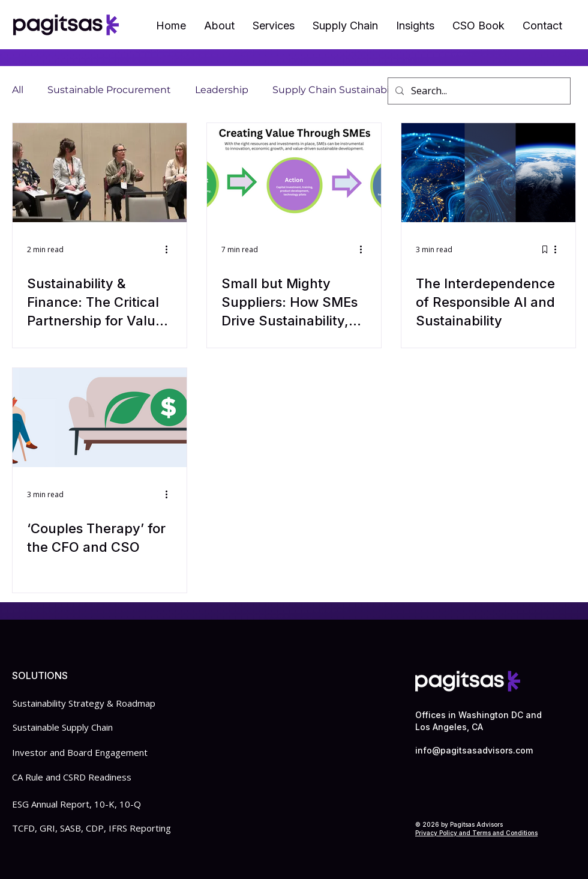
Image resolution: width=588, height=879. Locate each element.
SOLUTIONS (40, 675)
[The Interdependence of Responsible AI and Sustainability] (488, 173)
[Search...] (478, 91)
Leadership (222, 90)
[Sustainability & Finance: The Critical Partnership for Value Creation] (100, 173)
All (18, 90)
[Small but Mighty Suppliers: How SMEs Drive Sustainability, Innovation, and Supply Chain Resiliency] (294, 173)
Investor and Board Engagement (80, 752)
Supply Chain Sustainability (338, 90)
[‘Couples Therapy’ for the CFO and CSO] (100, 418)
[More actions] (170, 249)
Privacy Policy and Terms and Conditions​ (476, 833)
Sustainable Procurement (109, 90)
